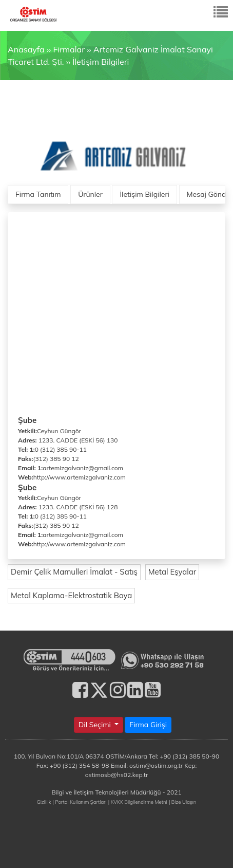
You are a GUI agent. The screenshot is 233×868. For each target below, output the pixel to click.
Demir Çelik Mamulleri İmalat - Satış (74, 572)
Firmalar (69, 49)
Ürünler (90, 194)
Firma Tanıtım (38, 194)
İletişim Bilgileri (101, 62)
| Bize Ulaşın (182, 802)
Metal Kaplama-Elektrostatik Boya (71, 595)
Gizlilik (44, 802)
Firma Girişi (148, 725)
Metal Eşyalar (172, 572)
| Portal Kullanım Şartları (80, 802)
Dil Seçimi (96, 725)
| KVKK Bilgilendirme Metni (138, 802)
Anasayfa (26, 49)
